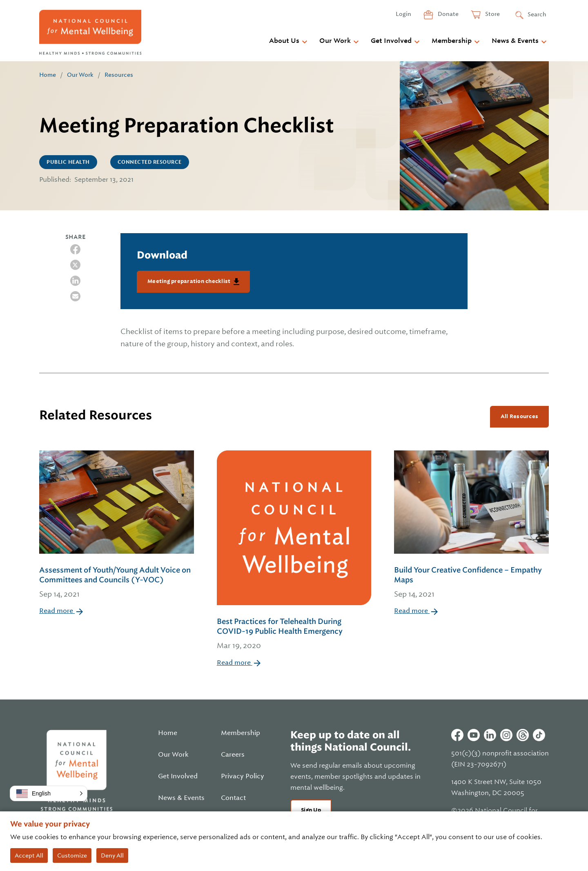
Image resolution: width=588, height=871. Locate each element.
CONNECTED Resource (150, 162)
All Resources (519, 416)
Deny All (112, 855)
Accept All (29, 855)
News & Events (515, 41)
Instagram (506, 735)
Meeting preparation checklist (190, 281)
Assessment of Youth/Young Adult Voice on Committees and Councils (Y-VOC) (117, 583)
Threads (523, 735)
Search (537, 14)
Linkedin (490, 735)
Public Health (68, 162)
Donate (448, 14)
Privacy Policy (243, 776)
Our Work (335, 41)
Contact (233, 798)
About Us (284, 41)
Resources (119, 75)
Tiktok (539, 735)
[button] (49, 793)
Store (492, 14)
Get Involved (391, 41)
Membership (452, 41)
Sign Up (311, 810)
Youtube (474, 735)
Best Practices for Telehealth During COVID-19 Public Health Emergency (294, 634)
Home (48, 75)
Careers (233, 755)
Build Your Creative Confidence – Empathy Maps (471, 583)
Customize (72, 855)
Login (403, 14)
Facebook (457, 735)
